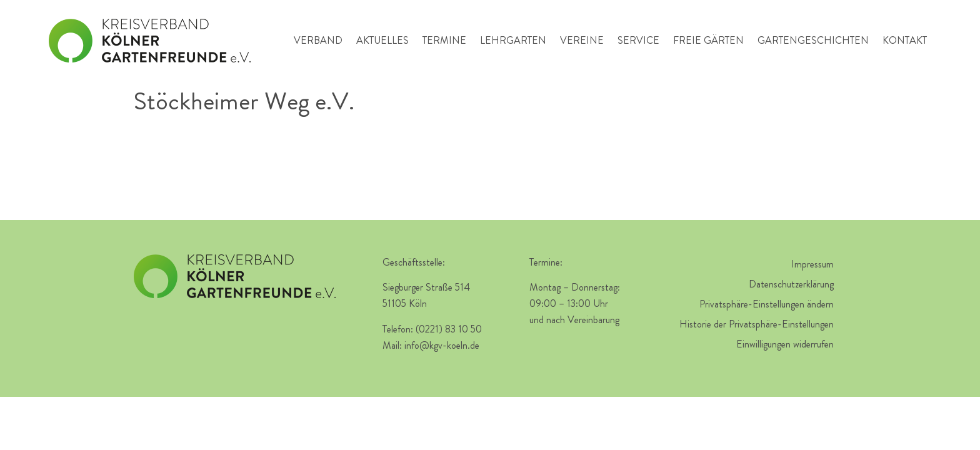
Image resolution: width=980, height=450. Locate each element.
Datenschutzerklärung (791, 284)
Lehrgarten (513, 40)
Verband (318, 40)
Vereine (582, 40)
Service (638, 40)
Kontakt (905, 40)
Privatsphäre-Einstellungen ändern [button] (767, 304)
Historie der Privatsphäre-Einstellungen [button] (757, 324)
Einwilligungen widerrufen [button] (785, 344)
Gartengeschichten (813, 40)
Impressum (812, 264)
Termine (444, 40)
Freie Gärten (708, 40)
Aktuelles (382, 40)
